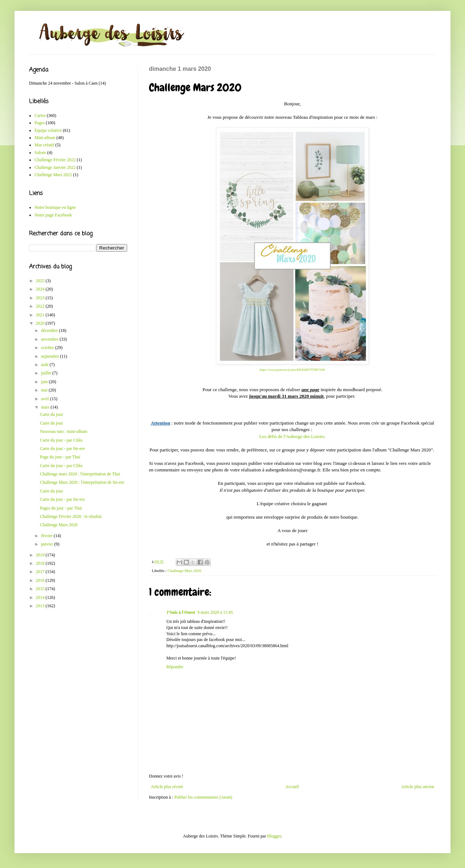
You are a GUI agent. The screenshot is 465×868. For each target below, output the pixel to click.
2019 (41, 555)
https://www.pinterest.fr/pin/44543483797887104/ (292, 370)
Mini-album (45, 138)
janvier (48, 544)
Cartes (40, 115)
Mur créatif (44, 145)
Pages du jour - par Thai (61, 508)
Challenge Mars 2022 (53, 175)
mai (45, 390)
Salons (40, 153)
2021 (41, 315)
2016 (41, 580)
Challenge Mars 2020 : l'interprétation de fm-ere (82, 482)
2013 (41, 606)
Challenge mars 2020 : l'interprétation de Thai (80, 474)
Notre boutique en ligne (55, 207)
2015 (41, 589)
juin (45, 382)
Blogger (274, 836)
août (45, 365)
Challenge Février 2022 (55, 160)
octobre (48, 348)
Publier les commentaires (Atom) (203, 797)
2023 (41, 298)
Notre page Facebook (53, 215)
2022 (41, 306)
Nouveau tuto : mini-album (64, 431)
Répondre (175, 667)
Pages (40, 123)
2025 (41, 281)
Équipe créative (48, 130)
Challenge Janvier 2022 (55, 167)
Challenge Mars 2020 (184, 571)
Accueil (292, 787)
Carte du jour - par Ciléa (61, 440)
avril (46, 399)
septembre (50, 356)
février (47, 536)
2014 (41, 597)
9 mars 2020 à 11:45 (215, 612)
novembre (50, 339)
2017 (41, 572)
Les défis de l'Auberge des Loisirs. (292, 436)
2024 (41, 289)
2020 (41, 323)
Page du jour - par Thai (60, 457)
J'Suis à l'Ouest (181, 612)
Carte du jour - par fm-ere (62, 449)
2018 (41, 563)
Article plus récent (167, 787)
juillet (47, 373)
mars (46, 407)
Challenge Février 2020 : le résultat (71, 516)
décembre (50, 330)
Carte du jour (51, 414)
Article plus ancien (418, 787)
